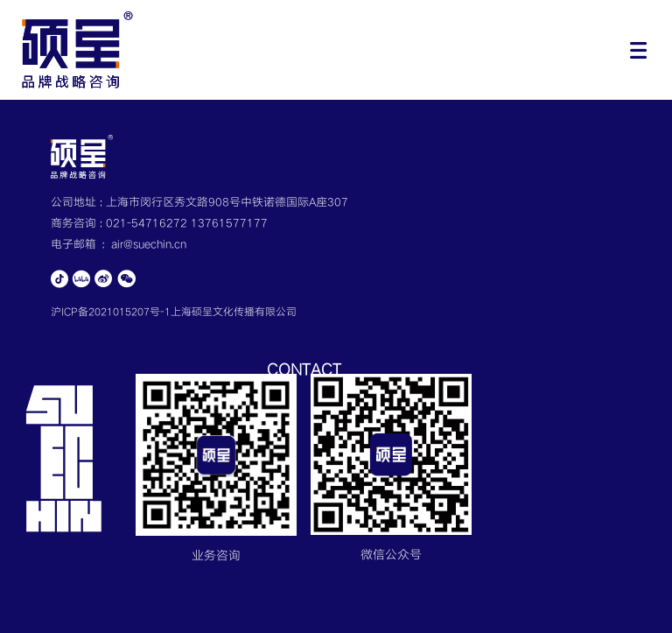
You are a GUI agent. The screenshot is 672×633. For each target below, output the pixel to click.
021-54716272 (148, 223)
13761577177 (229, 223)
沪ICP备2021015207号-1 (111, 312)
